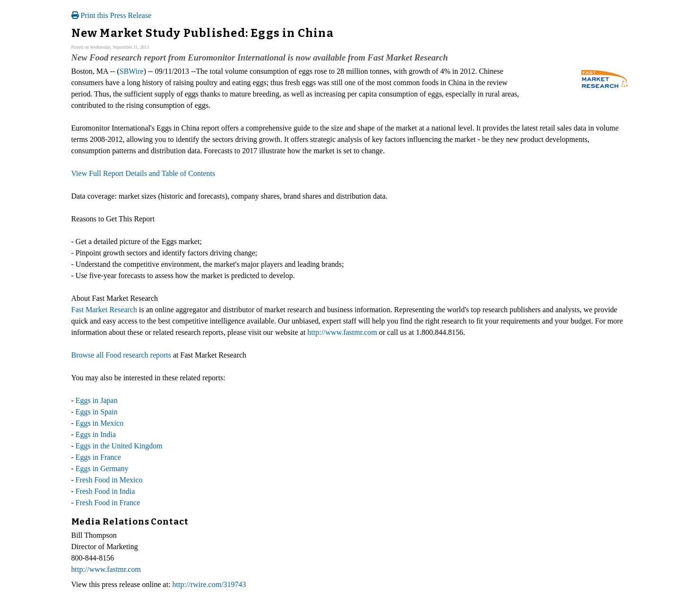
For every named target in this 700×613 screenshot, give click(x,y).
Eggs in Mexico (99, 423)
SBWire (132, 71)
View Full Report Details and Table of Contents (143, 173)
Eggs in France (98, 457)
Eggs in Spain (97, 412)
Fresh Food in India (105, 491)
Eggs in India (96, 434)
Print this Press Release (112, 15)
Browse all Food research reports (121, 355)
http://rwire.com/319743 (209, 584)
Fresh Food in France (108, 503)
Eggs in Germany (102, 469)
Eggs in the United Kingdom (119, 446)
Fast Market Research (104, 310)
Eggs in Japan (97, 400)
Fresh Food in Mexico (109, 480)
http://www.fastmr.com (342, 332)
